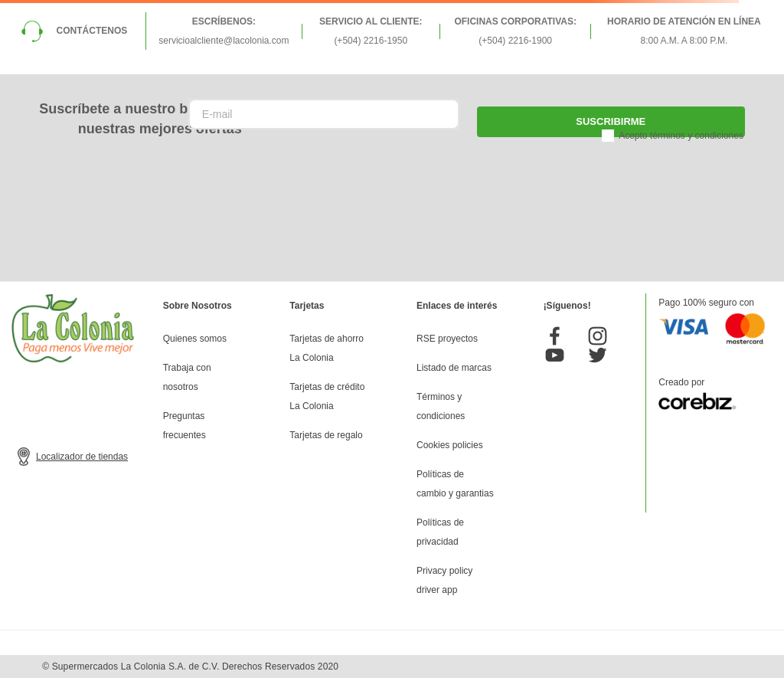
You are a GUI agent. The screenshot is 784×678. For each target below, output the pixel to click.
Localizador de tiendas (82, 457)
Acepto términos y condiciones (681, 136)
